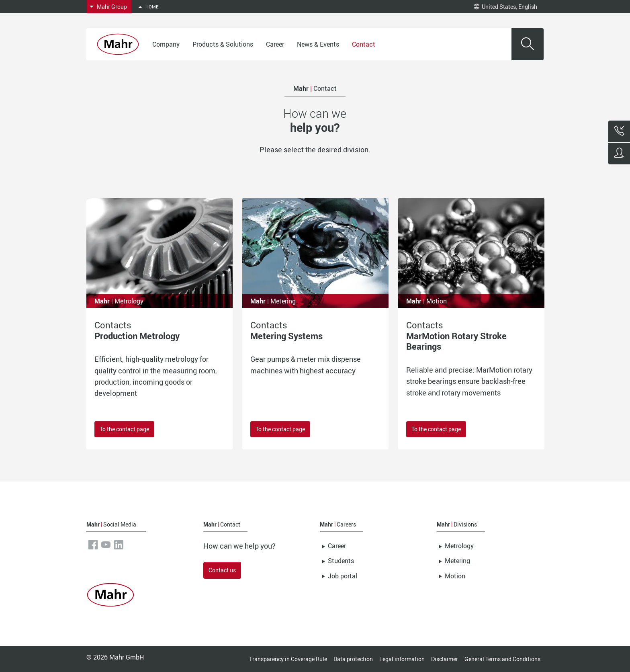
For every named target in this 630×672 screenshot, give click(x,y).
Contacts (137, 330)
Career (275, 44)
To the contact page (124, 429)
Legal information (402, 659)
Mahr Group (112, 7)
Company (166, 44)
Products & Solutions (223, 44)
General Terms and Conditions (502, 659)
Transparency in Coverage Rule (288, 659)
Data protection (353, 659)
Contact (364, 44)
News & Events (318, 44)
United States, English (505, 7)
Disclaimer (445, 659)
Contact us (222, 570)
